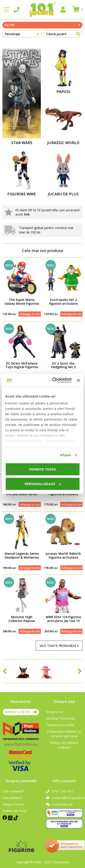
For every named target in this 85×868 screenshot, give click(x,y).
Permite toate (42, 469)
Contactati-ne (59, 804)
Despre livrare (13, 804)
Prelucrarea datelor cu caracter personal (64, 734)
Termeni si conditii (60, 725)
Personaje (22, 34)
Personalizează (43, 484)
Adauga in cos (30, 314)
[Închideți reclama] (78, 380)
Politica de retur (15, 811)
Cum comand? (13, 791)
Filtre (42, 25)
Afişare (66, 455)
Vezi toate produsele (59, 646)
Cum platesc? (13, 798)
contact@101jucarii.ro (64, 798)
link (27, 214)
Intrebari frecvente (61, 718)
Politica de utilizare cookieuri (64, 745)
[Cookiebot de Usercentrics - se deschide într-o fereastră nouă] (54, 380)
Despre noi (54, 712)
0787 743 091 (60, 791)
